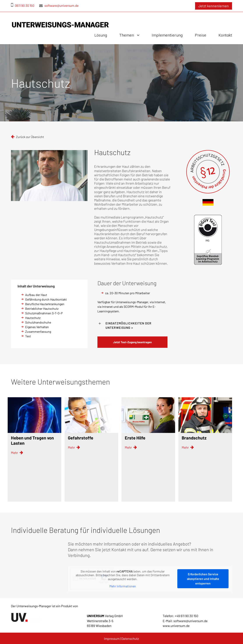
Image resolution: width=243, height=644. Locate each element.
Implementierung (167, 35)
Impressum (112, 639)
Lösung (101, 35)
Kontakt (225, 35)
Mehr (17, 453)
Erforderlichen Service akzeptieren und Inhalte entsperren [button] (203, 579)
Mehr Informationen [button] (123, 586)
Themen (127, 35)
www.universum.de (176, 626)
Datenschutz (130, 639)
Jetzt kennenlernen (214, 6)
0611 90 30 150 (23, 5)
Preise (201, 35)
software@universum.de (59, 5)
